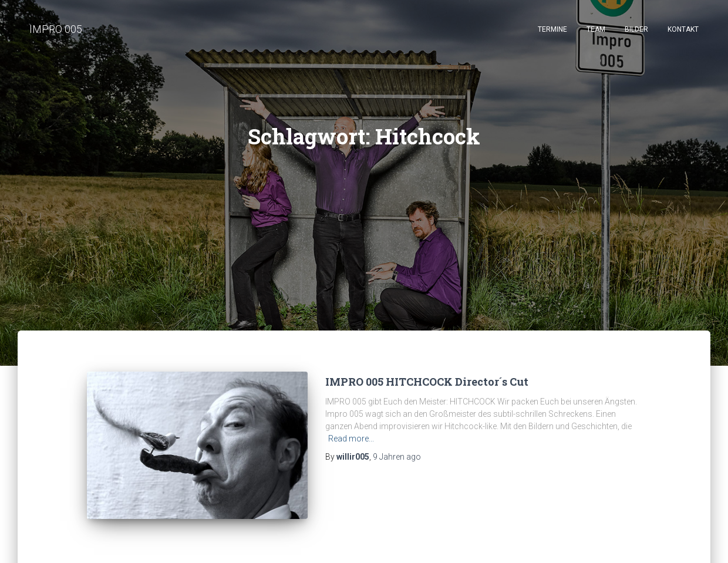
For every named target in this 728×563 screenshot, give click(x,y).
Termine (552, 29)
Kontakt (683, 29)
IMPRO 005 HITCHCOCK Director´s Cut (427, 382)
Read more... (351, 439)
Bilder (636, 29)
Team (596, 29)
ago (397, 457)
